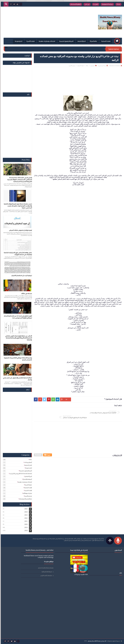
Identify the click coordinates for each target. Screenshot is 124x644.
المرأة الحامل (28, 476)
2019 (25, 527)
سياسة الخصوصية (106, 4)
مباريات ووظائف (27, 493)
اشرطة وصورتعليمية (65, 41)
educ (86, 66)
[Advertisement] (38, 22)
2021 (25, 521)
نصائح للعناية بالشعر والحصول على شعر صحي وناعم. (17, 379)
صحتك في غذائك (26, 294)
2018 (25, 530)
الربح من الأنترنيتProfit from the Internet (20, 474)
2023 (25, 515)
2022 (25, 518)
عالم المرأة (93, 41)
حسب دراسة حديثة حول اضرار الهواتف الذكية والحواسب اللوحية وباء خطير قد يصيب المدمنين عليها (17, 206)
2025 (25, 509)
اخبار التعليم (28, 465)
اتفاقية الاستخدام (75, 4)
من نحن (86, 4)
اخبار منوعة (28, 468)
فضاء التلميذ (27, 490)
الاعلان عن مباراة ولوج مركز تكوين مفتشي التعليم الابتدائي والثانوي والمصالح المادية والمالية (18, 338)
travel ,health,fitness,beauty (24, 557)
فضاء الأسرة (30, 41)
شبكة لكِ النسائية (25, 560)
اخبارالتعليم (81, 41)
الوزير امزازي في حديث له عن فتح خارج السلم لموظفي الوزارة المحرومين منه (17, 317)
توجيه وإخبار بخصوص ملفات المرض (20, 230)
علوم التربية (28, 485)
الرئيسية (92, 66)
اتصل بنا (95, 4)
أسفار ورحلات (27, 462)
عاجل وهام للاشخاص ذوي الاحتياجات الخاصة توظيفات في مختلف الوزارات (17, 254)
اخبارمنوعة (18, 41)
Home (118, 4)
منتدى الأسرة (71, 66)
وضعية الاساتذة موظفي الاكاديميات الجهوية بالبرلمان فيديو (17, 359)
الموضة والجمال (27, 479)
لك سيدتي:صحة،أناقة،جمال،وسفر (96, 641)
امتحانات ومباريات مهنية (46, 41)
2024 (25, 512)
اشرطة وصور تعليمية (25, 471)
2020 (25, 524)
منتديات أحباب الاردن (24, 564)
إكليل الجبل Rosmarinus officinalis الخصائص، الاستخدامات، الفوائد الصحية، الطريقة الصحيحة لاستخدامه (19, 180)
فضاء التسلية (105, 41)
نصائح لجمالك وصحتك (25, 499)
